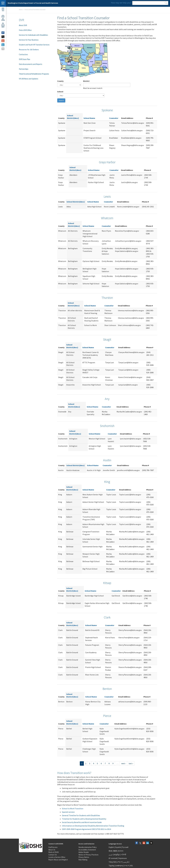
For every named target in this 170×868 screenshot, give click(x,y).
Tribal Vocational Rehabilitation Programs (34, 74)
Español (118, 847)
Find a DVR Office (25, 30)
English (111, 847)
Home (21, 10)
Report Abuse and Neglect (58, 860)
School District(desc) (76, 202)
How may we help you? (121, 3)
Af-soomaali (113, 858)
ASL (132, 866)
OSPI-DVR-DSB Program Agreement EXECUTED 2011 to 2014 (86, 829)
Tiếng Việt (112, 862)
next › (123, 763)
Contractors (23, 54)
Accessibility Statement (87, 850)
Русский (125, 847)
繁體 (115, 851)
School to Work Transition (73, 809)
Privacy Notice (84, 857)
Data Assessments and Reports (31, 64)
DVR (21, 20)
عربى (111, 855)
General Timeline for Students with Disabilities (81, 815)
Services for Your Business (29, 40)
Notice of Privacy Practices (88, 855)
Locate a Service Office (57, 857)
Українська (123, 858)
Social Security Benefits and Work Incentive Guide (82, 822)
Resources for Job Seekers (29, 50)
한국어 (121, 851)
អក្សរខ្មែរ (117, 855)
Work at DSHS (54, 852)
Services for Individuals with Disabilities (33, 35)
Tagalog (112, 866)
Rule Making (83, 860)
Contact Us (53, 855)
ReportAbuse (3, 25)
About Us (52, 850)
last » (131, 763)
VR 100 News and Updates (29, 79)
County (60, 81)
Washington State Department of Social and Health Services (33, 3)
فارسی (126, 862)
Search (166, 3)
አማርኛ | (120, 862)
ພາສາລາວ (119, 866)
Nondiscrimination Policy (88, 847)
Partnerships (24, 69)
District (86, 81)
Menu (3, 10)
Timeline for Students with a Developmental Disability (84, 819)
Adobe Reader (84, 852)
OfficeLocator (3, 18)
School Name (89, 118)
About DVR (23, 25)
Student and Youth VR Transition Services (34, 45)
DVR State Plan (24, 59)
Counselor (114, 118)
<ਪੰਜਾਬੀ (123, 855)
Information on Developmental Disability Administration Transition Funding (93, 826)
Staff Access (53, 847)
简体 (110, 851)
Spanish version (68, 812)
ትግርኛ (127, 866)
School (60, 92)
